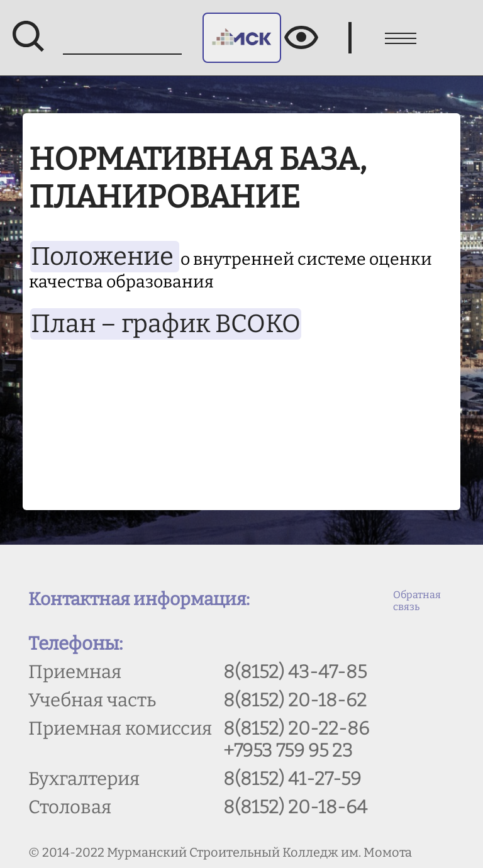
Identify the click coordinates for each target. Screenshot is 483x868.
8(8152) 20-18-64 (295, 807)
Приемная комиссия (120, 729)
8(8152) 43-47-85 (295, 672)
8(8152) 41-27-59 (292, 779)
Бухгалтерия (84, 779)
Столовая (70, 807)
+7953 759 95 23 (288, 751)
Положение (105, 257)
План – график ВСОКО (166, 324)
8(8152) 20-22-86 (296, 729)
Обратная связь (417, 601)
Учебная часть (92, 700)
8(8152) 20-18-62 (295, 700)
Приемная (75, 672)
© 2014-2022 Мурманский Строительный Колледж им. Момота (220, 852)
